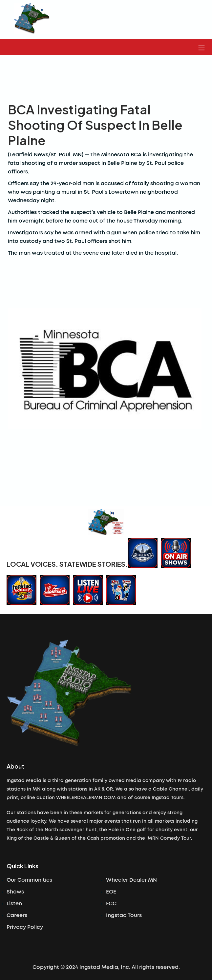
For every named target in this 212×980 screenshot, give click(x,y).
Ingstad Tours (124, 915)
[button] (201, 47)
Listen (14, 904)
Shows (15, 892)
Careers (17, 915)
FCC (111, 904)
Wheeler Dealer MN (131, 880)
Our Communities (29, 880)
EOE (111, 892)
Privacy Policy (25, 927)
